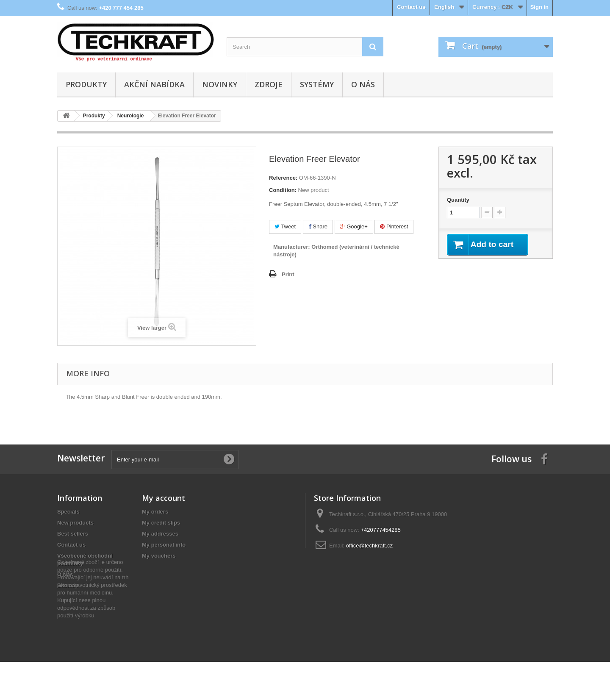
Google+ (354, 226)
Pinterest (394, 226)
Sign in (539, 7)
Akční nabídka (154, 84)
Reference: (283, 178)
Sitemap (68, 585)
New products (75, 523)
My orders (155, 512)
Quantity (458, 200)
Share (318, 226)
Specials (68, 512)
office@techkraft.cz (370, 546)
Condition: (283, 190)
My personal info (164, 545)
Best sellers (73, 534)
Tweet (285, 226)
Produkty (86, 84)
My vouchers (159, 556)
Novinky (220, 84)
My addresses (160, 534)
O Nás (363, 84)
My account (164, 498)
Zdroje (269, 84)
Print (288, 274)
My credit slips (161, 523)
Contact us (411, 7)
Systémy (317, 84)
